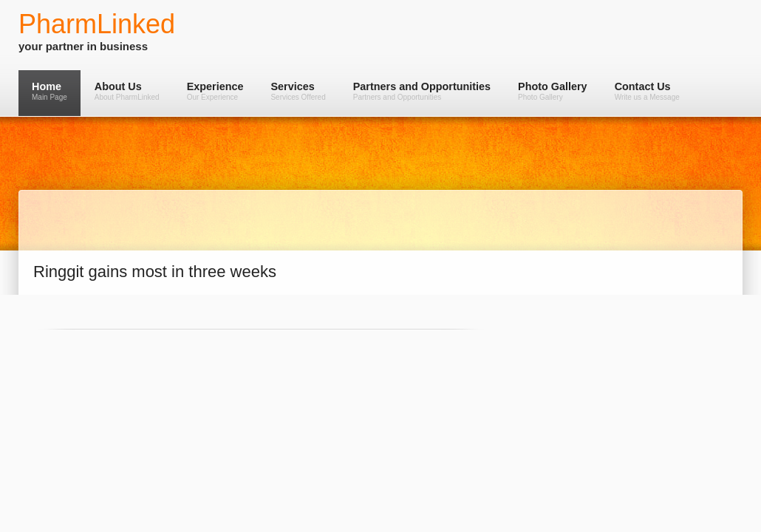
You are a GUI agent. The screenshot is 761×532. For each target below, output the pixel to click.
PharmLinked (97, 24)
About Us (127, 91)
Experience (215, 91)
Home (50, 91)
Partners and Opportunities (422, 91)
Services (298, 91)
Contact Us (647, 91)
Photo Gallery (553, 91)
